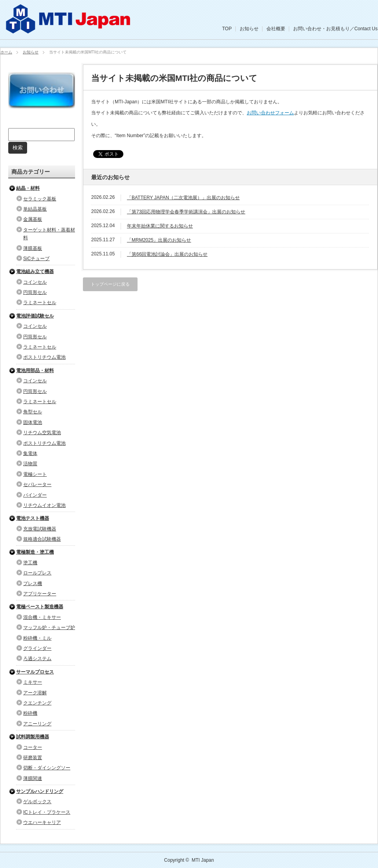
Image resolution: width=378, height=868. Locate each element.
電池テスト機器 (33, 518)
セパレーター (37, 484)
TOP (227, 29)
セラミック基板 (40, 199)
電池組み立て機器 (35, 272)
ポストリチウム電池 (44, 357)
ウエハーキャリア (42, 822)
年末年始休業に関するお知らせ (160, 226)
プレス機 (33, 584)
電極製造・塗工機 (35, 552)
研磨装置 (33, 758)
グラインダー (37, 648)
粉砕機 (30, 713)
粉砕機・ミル (37, 638)
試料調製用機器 (33, 737)
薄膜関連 (33, 778)
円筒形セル (35, 292)
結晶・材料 (28, 188)
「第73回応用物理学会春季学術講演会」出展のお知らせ (186, 212)
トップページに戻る (110, 284)
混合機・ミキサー (42, 617)
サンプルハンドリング (40, 791)
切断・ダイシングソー (47, 768)
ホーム (6, 52)
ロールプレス (37, 573)
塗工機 (30, 563)
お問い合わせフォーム (270, 113)
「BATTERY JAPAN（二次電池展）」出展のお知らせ (183, 198)
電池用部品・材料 (35, 371)
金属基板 (33, 219)
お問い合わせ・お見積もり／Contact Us (335, 29)
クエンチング (37, 703)
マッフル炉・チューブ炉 (49, 628)
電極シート (35, 474)
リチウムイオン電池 (44, 505)
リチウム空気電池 (42, 433)
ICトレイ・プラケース (47, 812)
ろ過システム (37, 659)
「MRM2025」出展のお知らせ (159, 240)
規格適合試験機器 (42, 539)
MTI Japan (203, 860)
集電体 (30, 453)
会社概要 (276, 29)
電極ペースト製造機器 (40, 607)
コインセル (35, 282)
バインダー (35, 495)
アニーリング (37, 724)
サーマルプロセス (35, 672)
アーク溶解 (35, 693)
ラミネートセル (40, 303)
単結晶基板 (35, 209)
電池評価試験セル (35, 316)
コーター (33, 747)
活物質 (30, 464)
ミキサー (33, 682)
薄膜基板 (33, 248)
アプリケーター (40, 594)
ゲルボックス (37, 802)
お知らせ (249, 29)
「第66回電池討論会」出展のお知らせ (167, 254)
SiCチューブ (36, 259)
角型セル (33, 412)
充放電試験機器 (40, 529)
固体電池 (33, 422)
